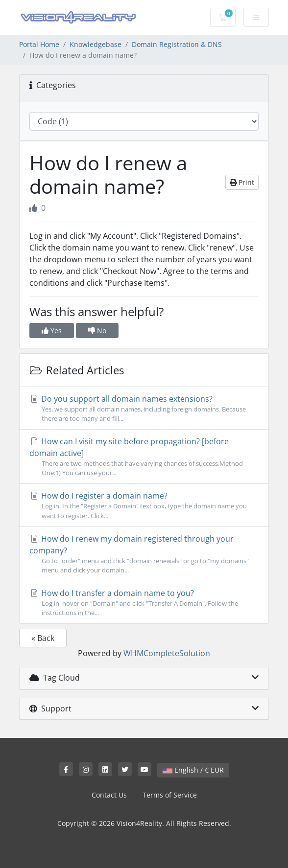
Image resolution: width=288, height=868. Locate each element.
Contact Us (109, 795)
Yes (52, 331)
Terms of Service (170, 795)
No (97, 331)
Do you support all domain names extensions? (144, 408)
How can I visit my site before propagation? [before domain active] (144, 457)
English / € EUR (193, 770)
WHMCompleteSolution (167, 653)
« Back (43, 638)
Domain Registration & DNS (177, 44)
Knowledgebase (96, 44)
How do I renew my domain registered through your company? (144, 554)
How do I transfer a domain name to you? (144, 603)
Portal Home (39, 44)
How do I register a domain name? (144, 505)
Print (242, 182)
